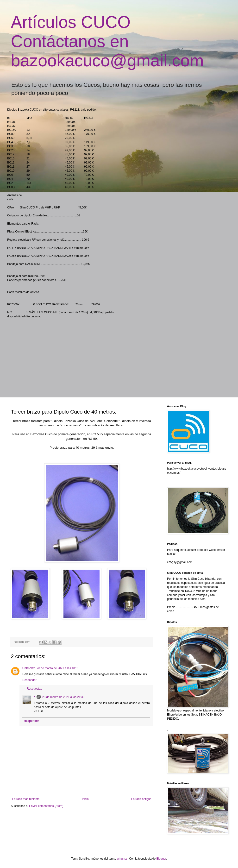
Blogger (161, 859)
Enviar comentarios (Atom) (46, 806)
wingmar (122, 859)
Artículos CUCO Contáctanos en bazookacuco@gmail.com (107, 41)
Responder (29, 680)
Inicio (85, 799)
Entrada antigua (141, 799)
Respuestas (34, 689)
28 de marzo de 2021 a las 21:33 (63, 697)
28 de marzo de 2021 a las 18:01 (58, 668)
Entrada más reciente (26, 799)
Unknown (29, 668)
